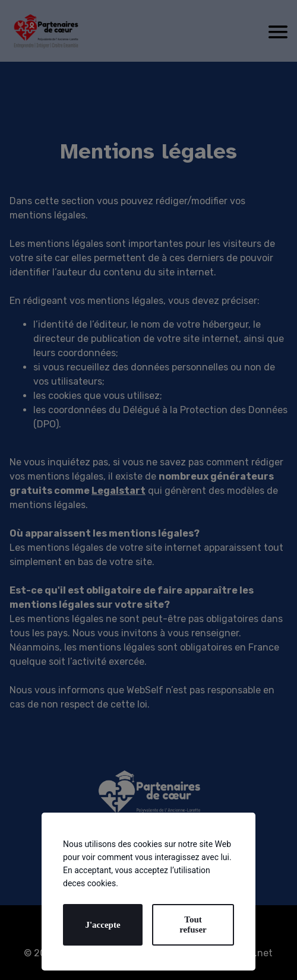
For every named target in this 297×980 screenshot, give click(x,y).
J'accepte (102, 925)
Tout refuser (193, 925)
